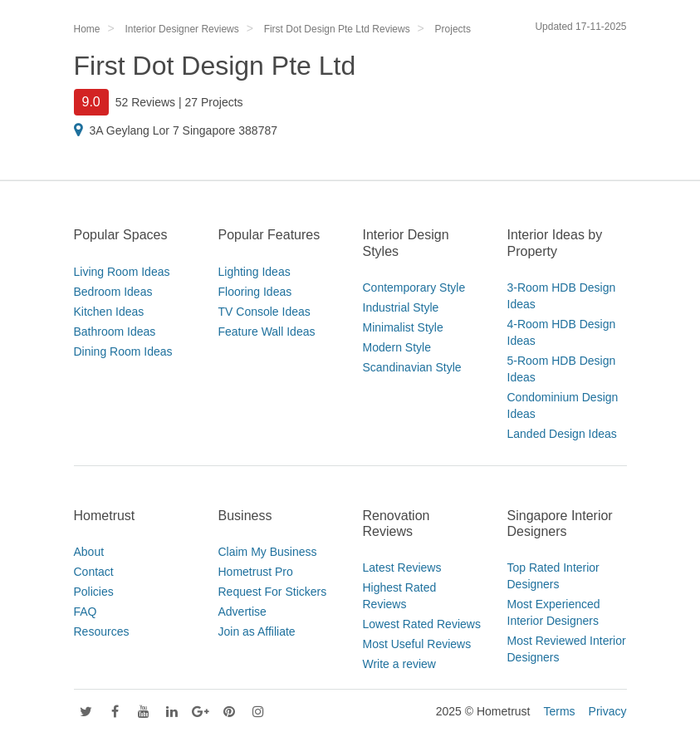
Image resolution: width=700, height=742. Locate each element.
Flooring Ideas (255, 292)
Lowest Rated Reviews (422, 624)
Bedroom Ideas (113, 292)
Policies (94, 592)
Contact (94, 572)
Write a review (399, 664)
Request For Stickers (273, 592)
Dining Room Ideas (123, 351)
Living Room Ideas (122, 272)
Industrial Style (401, 307)
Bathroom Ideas (115, 332)
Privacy (608, 711)
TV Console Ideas (264, 312)
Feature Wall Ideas (267, 332)
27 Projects (214, 102)
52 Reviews (145, 102)
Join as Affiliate (257, 631)
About (89, 552)
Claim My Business (268, 552)
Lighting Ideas (255, 272)
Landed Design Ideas (562, 434)
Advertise (242, 612)
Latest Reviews (402, 568)
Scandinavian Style (412, 367)
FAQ (86, 612)
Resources (102, 631)
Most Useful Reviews (417, 644)
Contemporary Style (414, 287)
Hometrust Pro (256, 572)
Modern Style (397, 347)
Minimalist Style (403, 327)
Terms (559, 711)
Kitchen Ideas (109, 312)
